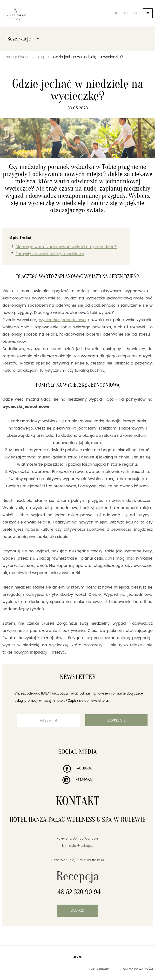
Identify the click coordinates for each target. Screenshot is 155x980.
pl (117, 14)
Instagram (77, 780)
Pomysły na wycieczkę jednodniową (50, 254)
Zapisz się (117, 720)
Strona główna (15, 57)
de (135, 14)
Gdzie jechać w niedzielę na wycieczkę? (88, 57)
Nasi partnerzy (100, 969)
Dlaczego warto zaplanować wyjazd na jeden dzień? (66, 247)
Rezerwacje (23, 39)
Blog (40, 57)
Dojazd (78, 910)
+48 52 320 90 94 (78, 892)
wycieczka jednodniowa (62, 320)
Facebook (77, 769)
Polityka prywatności (137, 969)
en (126, 14)
